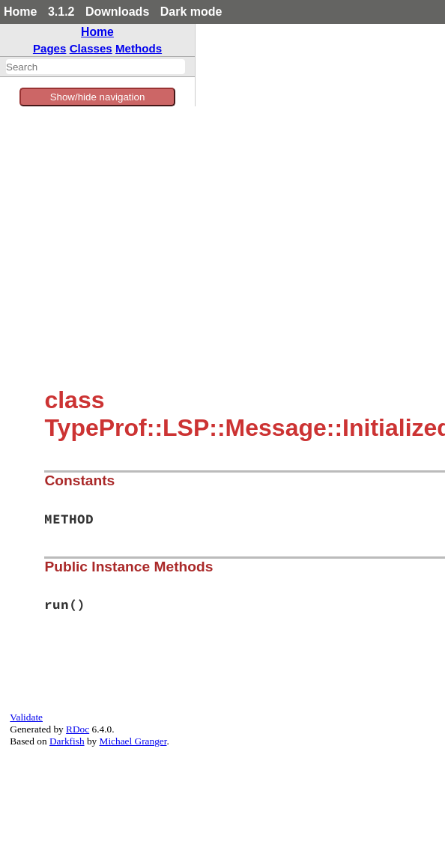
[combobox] (96, 67)
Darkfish (67, 741)
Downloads (117, 12)
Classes (91, 48)
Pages (50, 48)
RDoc (78, 729)
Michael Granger (133, 741)
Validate (26, 717)
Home (20, 12)
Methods (139, 48)
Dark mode (191, 12)
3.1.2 (61, 12)
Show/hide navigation (98, 97)
